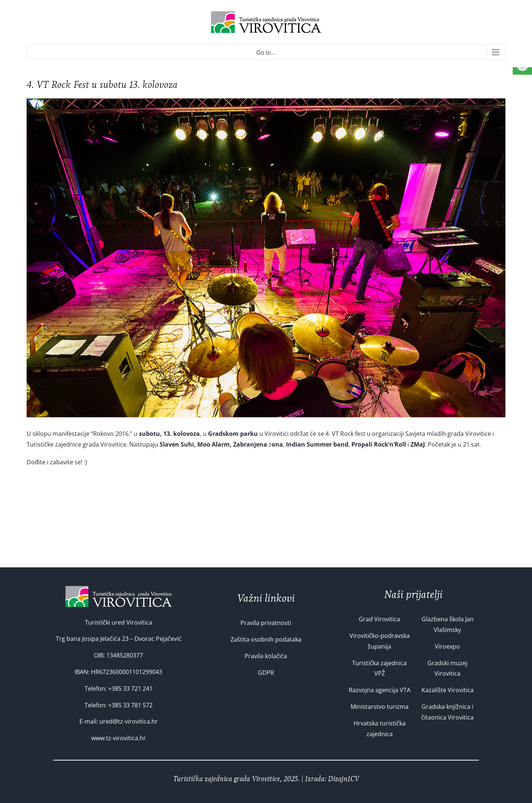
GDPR (266, 673)
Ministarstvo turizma (380, 707)
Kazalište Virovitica (448, 690)
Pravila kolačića (266, 656)
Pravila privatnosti (266, 623)
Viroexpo (447, 646)
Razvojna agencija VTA (380, 690)
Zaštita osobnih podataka (266, 639)
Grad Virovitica (379, 619)
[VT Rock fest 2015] (266, 258)
